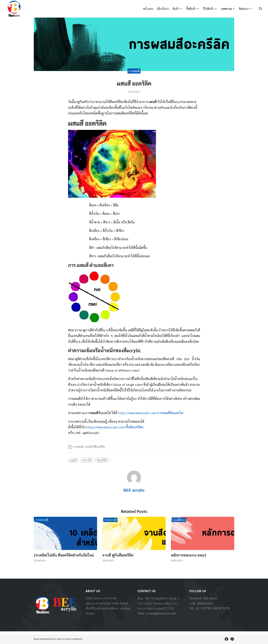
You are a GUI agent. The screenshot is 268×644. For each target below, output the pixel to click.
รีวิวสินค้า (208, 9)
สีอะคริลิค (102, 460)
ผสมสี (73, 460)
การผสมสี (134, 71)
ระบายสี (87, 460)
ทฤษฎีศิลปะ (179, 520)
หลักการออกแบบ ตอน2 (189, 555)
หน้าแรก (148, 9)
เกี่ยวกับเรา (163, 9)
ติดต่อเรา (244, 9)
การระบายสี (42, 520)
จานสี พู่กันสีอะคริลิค (118, 555)
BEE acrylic (134, 490)
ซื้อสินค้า (191, 9)
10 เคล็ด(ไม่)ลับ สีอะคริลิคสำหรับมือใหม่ (64, 555)
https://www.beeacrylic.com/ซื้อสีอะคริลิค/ (115, 427)
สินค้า (176, 9)
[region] (134, 605)
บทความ (226, 9)
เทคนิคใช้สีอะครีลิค (95, 447)
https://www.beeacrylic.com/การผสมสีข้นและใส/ (151, 413)
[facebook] (226, 639)
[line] (232, 639)
